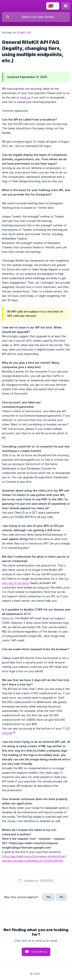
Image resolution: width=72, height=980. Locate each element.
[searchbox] (36, 17)
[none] (53, 6)
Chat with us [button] (39, 952)
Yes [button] (48, 897)
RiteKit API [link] (24, 32)
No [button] (61, 897)
